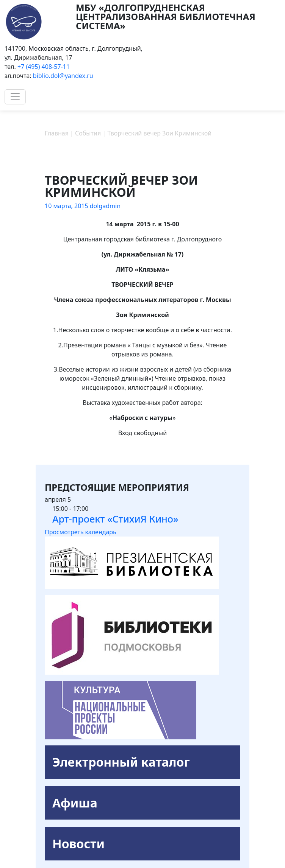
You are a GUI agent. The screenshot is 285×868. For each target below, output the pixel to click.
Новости (78, 844)
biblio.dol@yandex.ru (63, 76)
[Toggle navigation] (15, 97)
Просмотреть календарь (81, 532)
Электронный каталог (121, 762)
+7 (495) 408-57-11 (44, 67)
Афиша (75, 803)
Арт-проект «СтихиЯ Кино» (115, 519)
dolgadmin (105, 206)
